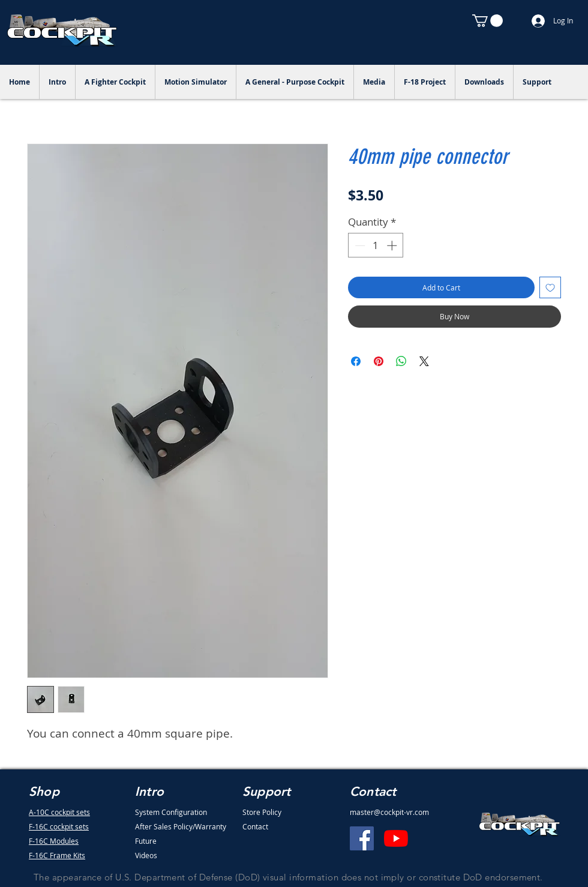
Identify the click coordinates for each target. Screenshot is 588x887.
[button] (487, 21)
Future (146, 841)
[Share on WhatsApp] (401, 361)
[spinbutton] (376, 245)
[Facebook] (362, 838)
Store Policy (262, 812)
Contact (255, 826)
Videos (146, 855)
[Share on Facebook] (356, 361)
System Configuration (171, 812)
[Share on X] (424, 361)
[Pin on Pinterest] (379, 361)
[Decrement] (359, 245)
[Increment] (393, 245)
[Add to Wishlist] (550, 287)
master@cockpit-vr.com (389, 812)
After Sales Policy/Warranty (181, 826)
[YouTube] (396, 838)
